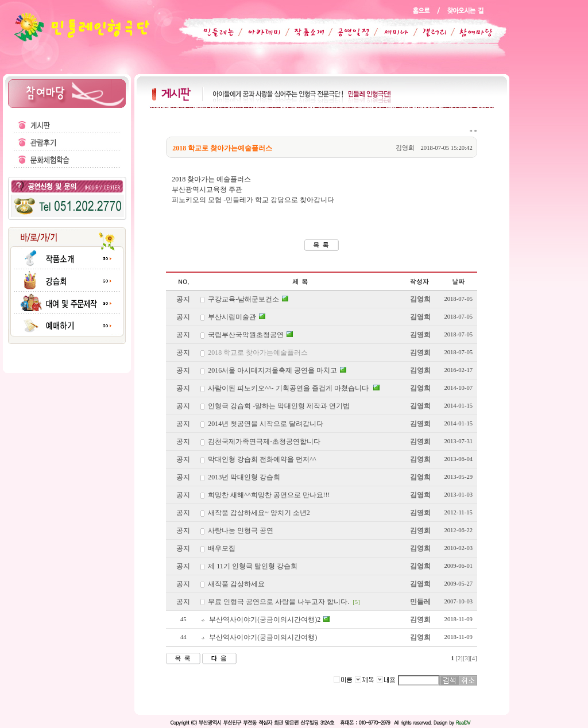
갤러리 (429, 32)
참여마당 (469, 32)
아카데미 (262, 32)
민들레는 (216, 32)
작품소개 (304, 32)
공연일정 (347, 32)
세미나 (389, 32)
